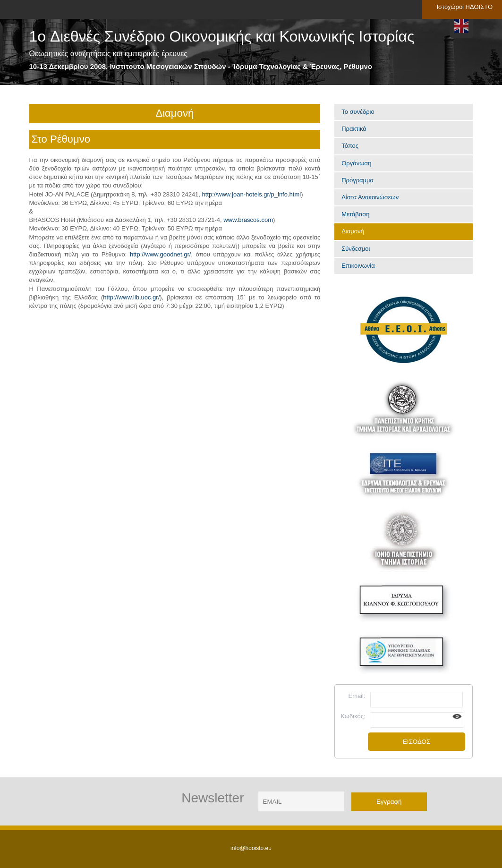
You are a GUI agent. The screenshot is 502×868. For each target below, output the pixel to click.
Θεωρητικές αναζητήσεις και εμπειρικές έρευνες (108, 54)
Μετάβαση (355, 214)
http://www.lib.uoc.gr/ (131, 297)
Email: (357, 696)
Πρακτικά (354, 129)
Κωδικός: (353, 716)
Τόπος (350, 146)
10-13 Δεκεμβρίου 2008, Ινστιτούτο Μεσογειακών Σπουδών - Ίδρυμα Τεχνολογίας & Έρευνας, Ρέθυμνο (201, 66)
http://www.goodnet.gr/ (160, 254)
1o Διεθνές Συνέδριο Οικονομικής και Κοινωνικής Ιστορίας (222, 37)
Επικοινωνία (358, 266)
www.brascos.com (248, 220)
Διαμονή (353, 231)
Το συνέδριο (358, 112)
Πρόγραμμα (357, 180)
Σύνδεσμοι (356, 249)
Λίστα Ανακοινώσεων (370, 197)
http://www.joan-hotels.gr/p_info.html (252, 194)
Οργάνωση (356, 163)
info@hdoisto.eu (251, 848)
